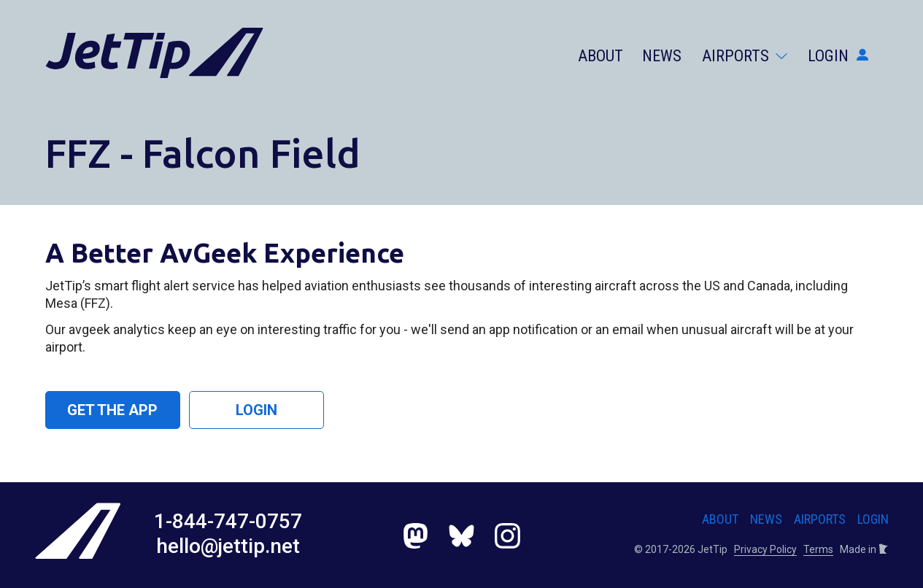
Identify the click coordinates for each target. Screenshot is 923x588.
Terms (818, 549)
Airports (745, 56)
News (662, 56)
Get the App (112, 410)
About (600, 56)
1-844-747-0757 (228, 521)
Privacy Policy (765, 549)
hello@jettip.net (228, 546)
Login (838, 56)
